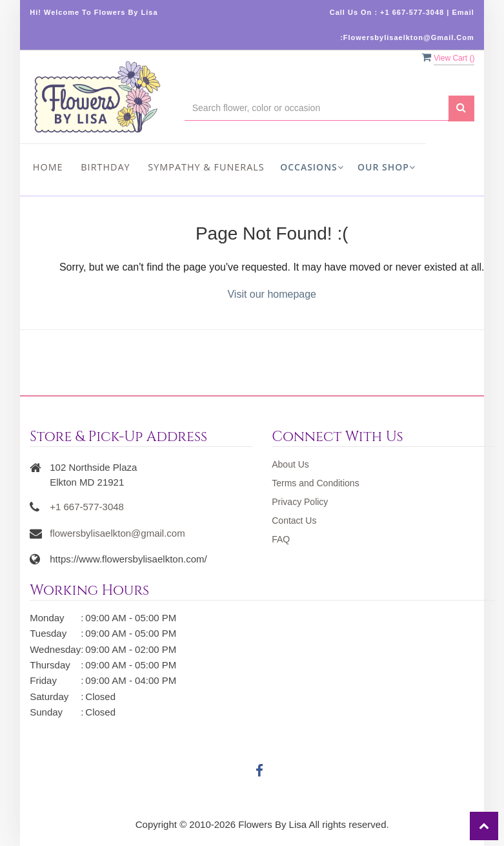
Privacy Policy (300, 502)
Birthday (105, 167)
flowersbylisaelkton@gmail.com (117, 533)
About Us (290, 464)
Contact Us (294, 521)
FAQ (281, 539)
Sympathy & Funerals (206, 167)
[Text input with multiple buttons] (317, 108)
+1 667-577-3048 (87, 507)
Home (48, 167)
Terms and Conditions (315, 483)
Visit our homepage (272, 294)
